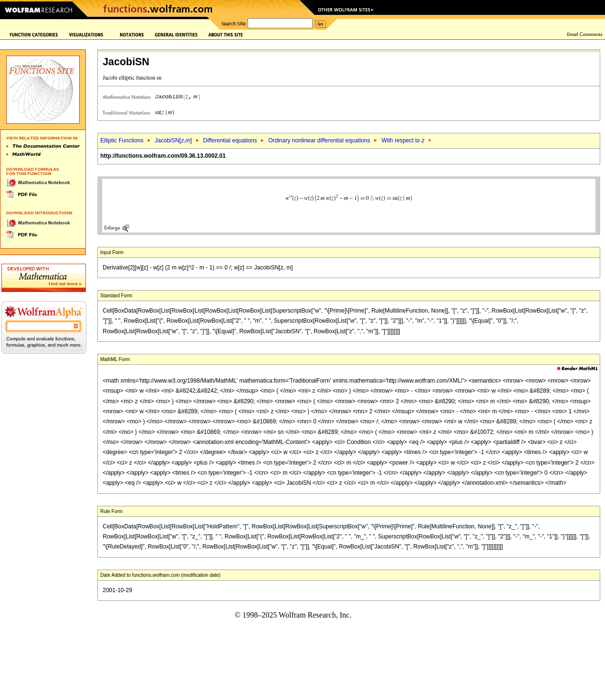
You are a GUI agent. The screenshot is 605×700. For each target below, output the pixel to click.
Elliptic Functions (122, 140)
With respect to (403, 140)
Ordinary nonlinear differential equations (319, 140)
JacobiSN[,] (173, 140)
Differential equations (230, 140)
